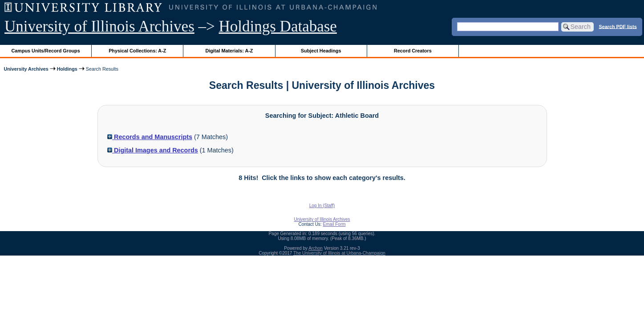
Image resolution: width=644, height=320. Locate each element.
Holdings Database (278, 26)
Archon (316, 248)
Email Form (334, 224)
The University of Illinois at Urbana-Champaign (339, 253)
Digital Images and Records (153, 150)
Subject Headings (321, 51)
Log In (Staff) (322, 206)
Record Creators (413, 51)
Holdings (67, 69)
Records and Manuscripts (150, 137)
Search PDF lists (618, 26)
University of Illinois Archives (99, 26)
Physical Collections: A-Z (137, 51)
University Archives (26, 69)
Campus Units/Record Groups (46, 51)
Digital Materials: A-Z (229, 51)
